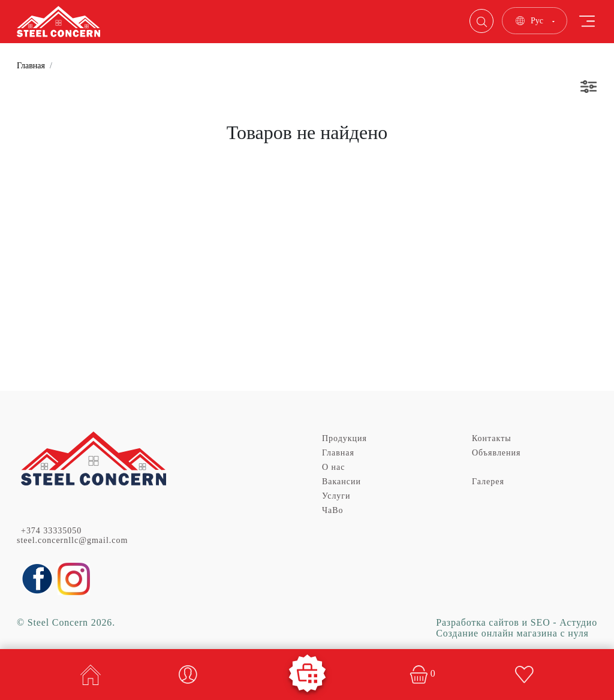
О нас (333, 467)
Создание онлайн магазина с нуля (512, 633)
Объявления (496, 453)
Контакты (492, 438)
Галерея (488, 482)
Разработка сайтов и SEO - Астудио (517, 622)
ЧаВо (333, 510)
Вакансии (341, 482)
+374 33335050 (51, 531)
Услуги (336, 496)
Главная (31, 66)
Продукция (344, 438)
